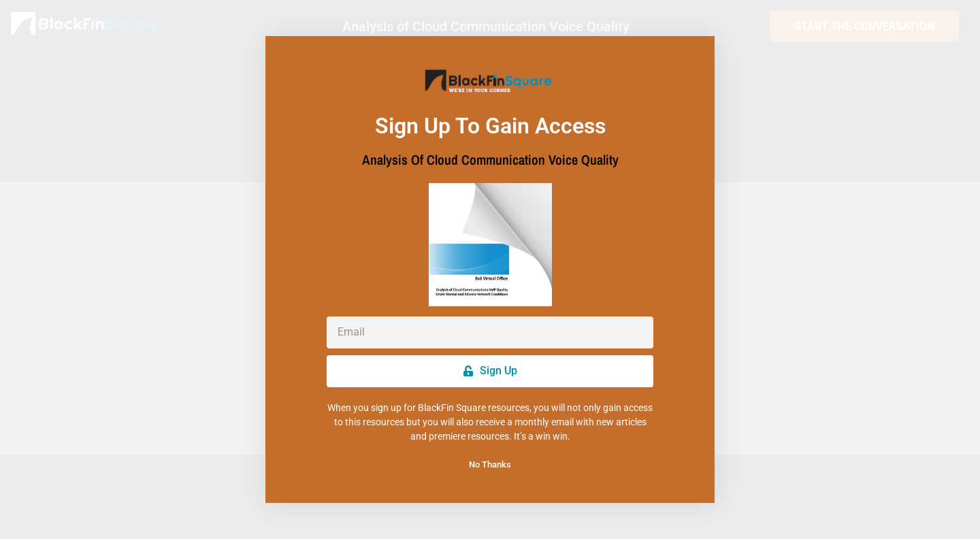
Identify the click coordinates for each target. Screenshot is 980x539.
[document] (490, 269)
